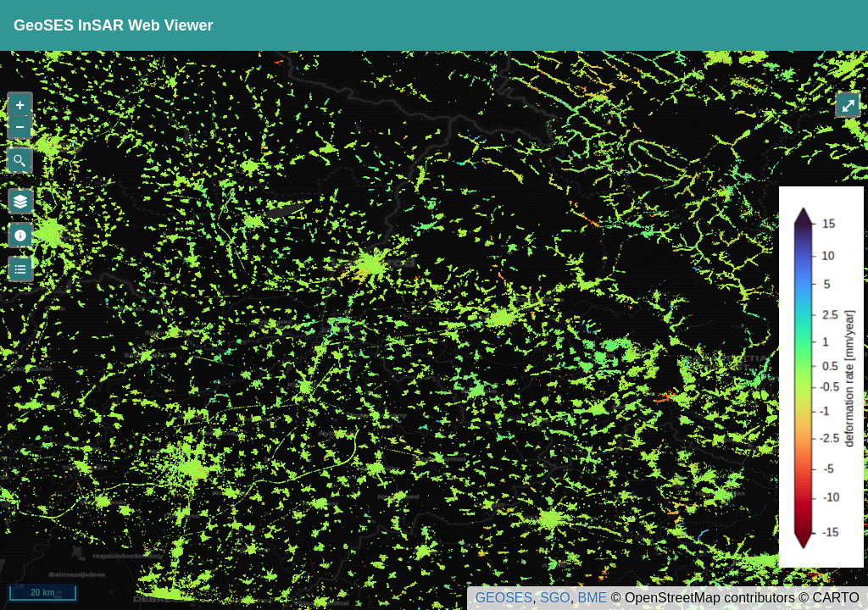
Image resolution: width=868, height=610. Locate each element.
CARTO (836, 598)
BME (593, 598)
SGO (555, 598)
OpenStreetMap (673, 598)
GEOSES (504, 598)
